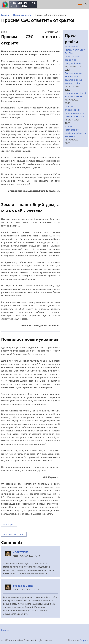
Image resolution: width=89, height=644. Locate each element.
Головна (5, 15)
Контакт (5, 630)
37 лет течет (21, 552)
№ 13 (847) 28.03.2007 (14, 534)
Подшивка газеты (22, 15)
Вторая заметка (23, 586)
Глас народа (9, 524)
